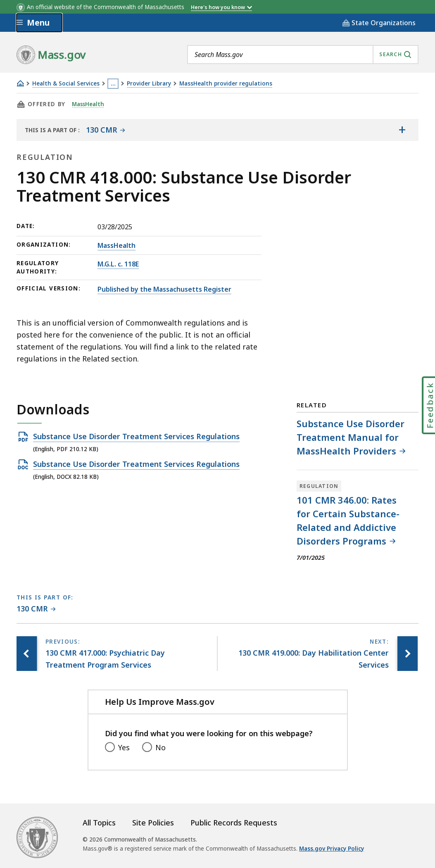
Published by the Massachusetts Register (164, 289)
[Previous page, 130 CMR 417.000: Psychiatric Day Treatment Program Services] (27, 654)
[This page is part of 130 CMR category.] (36, 609)
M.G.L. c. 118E (118, 264)
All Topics (99, 823)
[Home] (20, 83)
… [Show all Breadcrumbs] (113, 83)
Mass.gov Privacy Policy (332, 849)
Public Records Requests (234, 823)
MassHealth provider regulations (226, 84)
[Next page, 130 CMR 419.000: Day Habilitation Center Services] (407, 654)
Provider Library (149, 84)
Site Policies (153, 823)
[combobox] (303, 55)
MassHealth (88, 104)
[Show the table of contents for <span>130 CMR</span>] (402, 130)
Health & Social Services (66, 84)
